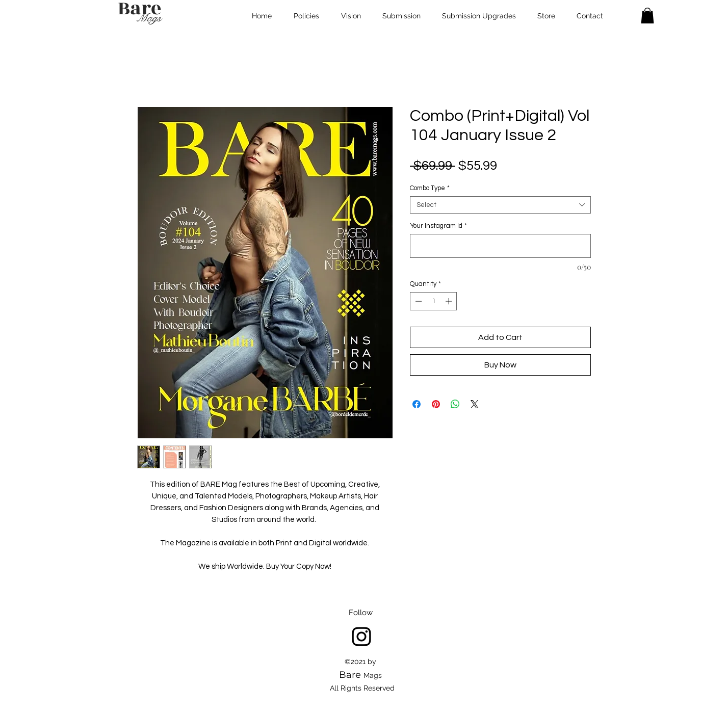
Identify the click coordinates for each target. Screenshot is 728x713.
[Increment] (450, 301)
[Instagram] (361, 637)
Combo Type (430, 188)
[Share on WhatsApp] (455, 404)
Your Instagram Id (438, 226)
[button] (647, 16)
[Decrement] (418, 301)
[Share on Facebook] (417, 404)
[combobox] (500, 205)
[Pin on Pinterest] (436, 404)
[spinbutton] (434, 301)
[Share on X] (475, 404)
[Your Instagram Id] (500, 246)
